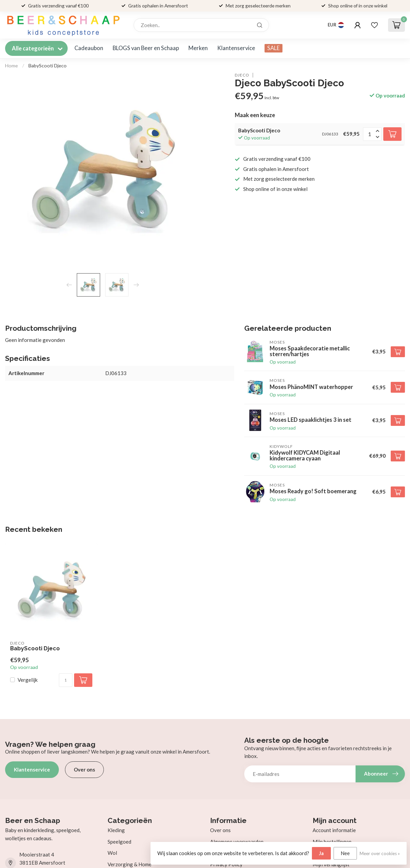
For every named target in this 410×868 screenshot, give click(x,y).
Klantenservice (236, 48)
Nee (345, 853)
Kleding (116, 830)
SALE (274, 48)
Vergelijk (28, 680)
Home (12, 66)
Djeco (242, 75)
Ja (321, 853)
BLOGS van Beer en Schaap (146, 48)
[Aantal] (66, 680)
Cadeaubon (89, 48)
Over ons (84, 769)
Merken (198, 48)
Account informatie (334, 830)
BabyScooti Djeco (48, 66)
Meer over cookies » (380, 853)
